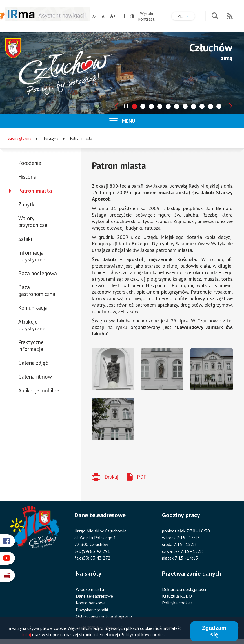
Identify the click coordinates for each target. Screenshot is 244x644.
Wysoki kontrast (142, 16)
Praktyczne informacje (31, 346)
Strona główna (20, 138)
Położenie (30, 163)
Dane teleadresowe (94, 596)
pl (186, 17)
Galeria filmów (35, 377)
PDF (142, 477)
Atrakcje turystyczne (32, 325)
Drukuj (111, 477)
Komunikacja (33, 308)
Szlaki (25, 239)
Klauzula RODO (177, 596)
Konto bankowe (91, 603)
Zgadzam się (214, 631)
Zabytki (27, 204)
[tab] (134, 106)
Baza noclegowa (38, 273)
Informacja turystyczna (32, 256)
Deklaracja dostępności (184, 589)
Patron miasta (35, 191)
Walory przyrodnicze (33, 222)
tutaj (26, 635)
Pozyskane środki (92, 610)
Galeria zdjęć (33, 363)
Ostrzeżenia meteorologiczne (104, 616)
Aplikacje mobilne (39, 390)
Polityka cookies (177, 603)
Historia (27, 177)
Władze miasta (90, 589)
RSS (230, 16)
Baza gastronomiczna (37, 291)
